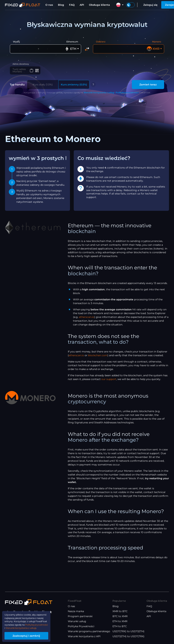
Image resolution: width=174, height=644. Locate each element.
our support (109, 380)
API (82, 5)
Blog (61, 5)
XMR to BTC (120, 611)
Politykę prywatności (127, 93)
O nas (49, 5)
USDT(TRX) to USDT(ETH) (128, 631)
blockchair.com (98, 356)
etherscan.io (87, 318)
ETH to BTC (120, 626)
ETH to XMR (120, 621)
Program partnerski (80, 616)
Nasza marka (76, 611)
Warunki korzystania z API (84, 636)
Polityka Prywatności (81, 626)
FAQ (72, 5)
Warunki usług (77, 621)
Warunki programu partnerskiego (89, 631)
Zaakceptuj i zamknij (30, 635)
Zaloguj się (150, 5)
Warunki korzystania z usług (99, 93)
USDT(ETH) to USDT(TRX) (128, 636)
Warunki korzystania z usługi (23, 627)
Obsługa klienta (99, 5)
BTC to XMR (120, 616)
